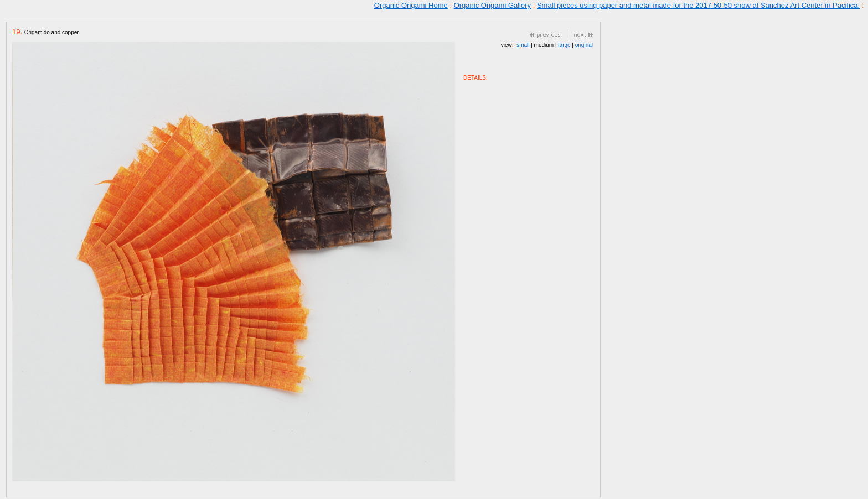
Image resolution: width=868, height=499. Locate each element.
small (523, 45)
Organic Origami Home (411, 5)
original (584, 45)
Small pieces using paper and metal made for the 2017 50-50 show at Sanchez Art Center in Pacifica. (698, 5)
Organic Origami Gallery (492, 5)
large (564, 45)
